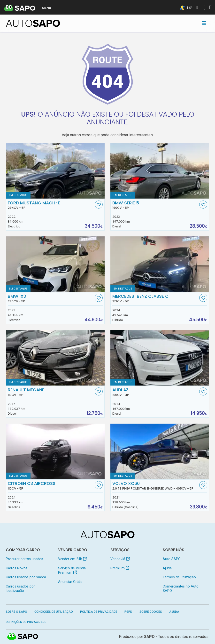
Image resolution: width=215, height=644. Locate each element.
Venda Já (120, 559)
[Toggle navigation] (204, 23)
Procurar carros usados (24, 559)
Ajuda (167, 568)
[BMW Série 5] (160, 171)
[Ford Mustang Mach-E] (55, 171)
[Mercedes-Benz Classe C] (160, 264)
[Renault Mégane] (55, 358)
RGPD (128, 612)
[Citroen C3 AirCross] (55, 451)
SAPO (149, 637)
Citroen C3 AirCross (51, 486)
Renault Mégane (51, 392)
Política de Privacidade (99, 612)
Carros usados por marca (26, 577)
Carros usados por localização (20, 589)
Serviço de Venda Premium (72, 570)
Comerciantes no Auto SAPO (181, 589)
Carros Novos (17, 568)
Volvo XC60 (155, 486)
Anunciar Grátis (70, 582)
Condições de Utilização (54, 612)
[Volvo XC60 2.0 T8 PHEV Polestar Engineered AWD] (160, 451)
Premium (120, 568)
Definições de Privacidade (26, 622)
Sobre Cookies (151, 612)
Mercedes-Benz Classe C (155, 298)
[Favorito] (99, 205)
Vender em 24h (72, 559)
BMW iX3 (51, 298)
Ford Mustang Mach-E (51, 205)
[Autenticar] (205, 8)
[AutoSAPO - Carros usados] (33, 23)
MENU (46, 8)
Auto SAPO (172, 559)
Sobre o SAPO (16, 612)
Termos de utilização (179, 577)
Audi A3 (155, 392)
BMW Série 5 (155, 205)
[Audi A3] (160, 358)
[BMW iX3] (55, 264)
